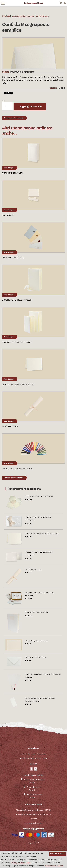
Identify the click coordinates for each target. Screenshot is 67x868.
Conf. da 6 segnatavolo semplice (42, 534)
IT (38, 843)
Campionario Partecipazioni (39, 497)
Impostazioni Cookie (33, 823)
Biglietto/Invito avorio (36, 641)
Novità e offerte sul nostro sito (33, 758)
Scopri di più (9, 168)
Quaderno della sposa (37, 612)
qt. (3, 100)
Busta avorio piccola (36, 658)
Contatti (34, 819)
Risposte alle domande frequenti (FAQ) (33, 810)
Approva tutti (58, 854)
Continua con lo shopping (13, 118)
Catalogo (6, 16)
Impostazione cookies (54, 866)
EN (35, 843)
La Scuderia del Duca (33, 3)
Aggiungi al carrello (30, 106)
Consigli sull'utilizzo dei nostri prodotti (33, 814)
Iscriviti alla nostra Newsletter (33, 754)
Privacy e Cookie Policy (21, 863)
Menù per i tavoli (34, 569)
